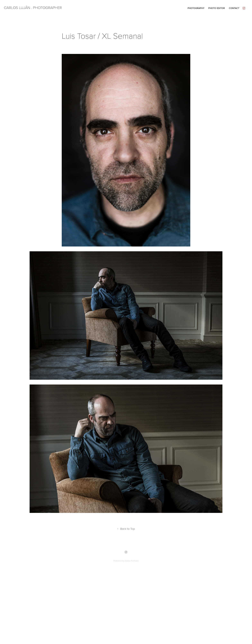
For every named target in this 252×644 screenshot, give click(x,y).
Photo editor (217, 8)
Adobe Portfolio (132, 561)
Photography (196, 8)
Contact (234, 8)
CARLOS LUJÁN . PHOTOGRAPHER (33, 7)
